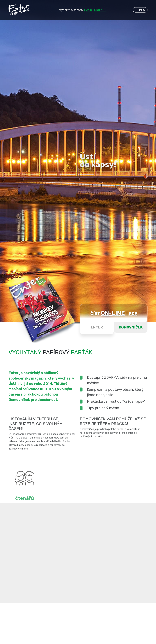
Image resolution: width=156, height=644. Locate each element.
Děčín (88, 10)
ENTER (97, 327)
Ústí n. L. (100, 10)
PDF (133, 314)
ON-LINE (113, 313)
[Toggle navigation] (140, 10)
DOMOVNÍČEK (131, 327)
